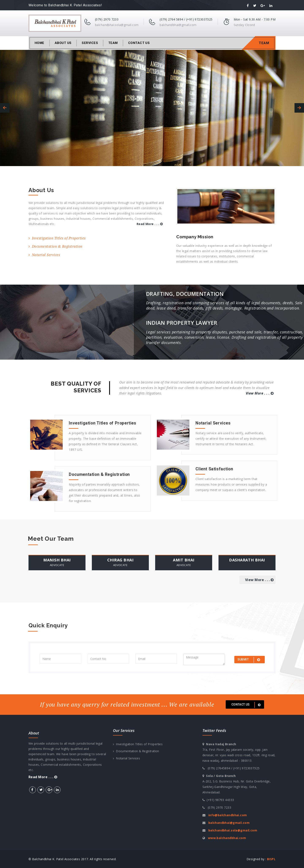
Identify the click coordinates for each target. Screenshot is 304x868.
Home (39, 43)
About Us (63, 43)
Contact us (247, 705)
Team (113, 43)
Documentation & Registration (55, 246)
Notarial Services (44, 255)
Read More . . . (150, 224)
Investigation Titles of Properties (57, 238)
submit (250, 660)
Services (90, 43)
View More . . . (260, 393)
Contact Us (139, 43)
